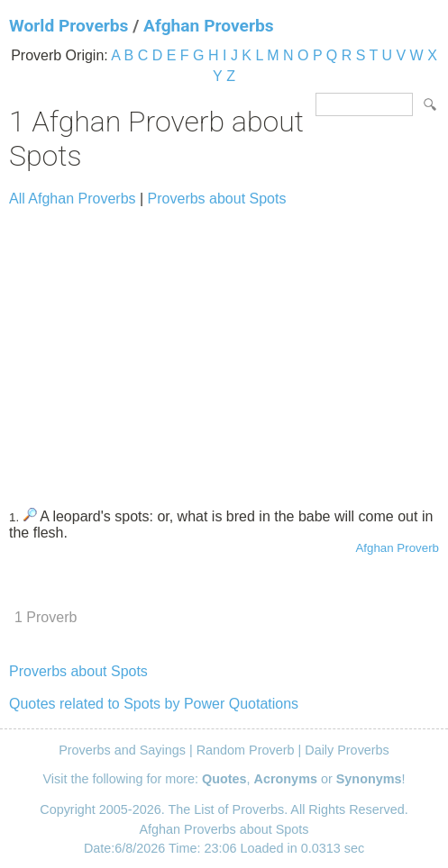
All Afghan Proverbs (73, 199)
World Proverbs (69, 26)
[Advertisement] (224, 349)
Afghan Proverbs (208, 26)
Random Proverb (246, 750)
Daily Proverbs (347, 750)
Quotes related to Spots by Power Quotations (154, 704)
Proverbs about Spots (217, 199)
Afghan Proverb (397, 548)
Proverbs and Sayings (122, 750)
